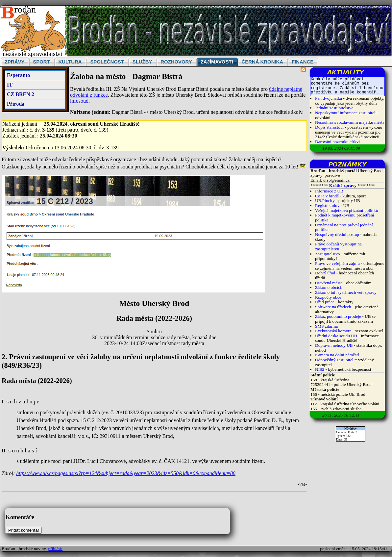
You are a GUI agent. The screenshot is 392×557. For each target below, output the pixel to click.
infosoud (79, 101)
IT (10, 85)
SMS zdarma (326, 326)
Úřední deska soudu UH (336, 336)
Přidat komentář (24, 530)
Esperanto (18, 75)
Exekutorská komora (333, 331)
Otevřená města (329, 283)
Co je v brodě (327, 196)
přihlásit (56, 549)
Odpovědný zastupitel (334, 360)
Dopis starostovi (329, 127)
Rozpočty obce (328, 297)
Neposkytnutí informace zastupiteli (346, 113)
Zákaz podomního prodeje (338, 316)
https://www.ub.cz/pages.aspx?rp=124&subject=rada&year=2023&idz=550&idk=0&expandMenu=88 (126, 473)
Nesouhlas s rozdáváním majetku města (350, 122)
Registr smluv (327, 205)
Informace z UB (329, 191)
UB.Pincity (325, 201)
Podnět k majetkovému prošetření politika (345, 217)
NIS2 (320, 369)
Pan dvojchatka (329, 98)
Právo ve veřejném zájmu (337, 263)
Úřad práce (325, 302)
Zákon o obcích (329, 287)
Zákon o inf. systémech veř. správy (346, 292)
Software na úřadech (333, 307)
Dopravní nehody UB (334, 345)
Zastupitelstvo (328, 254)
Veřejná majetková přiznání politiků (346, 210)
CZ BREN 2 (21, 94)
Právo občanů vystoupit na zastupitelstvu (338, 246)
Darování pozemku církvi (337, 142)
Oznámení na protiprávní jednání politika (344, 227)
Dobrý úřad (325, 273)
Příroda (16, 104)
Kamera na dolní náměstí (337, 355)
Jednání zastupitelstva (334, 108)
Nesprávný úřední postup (337, 234)
